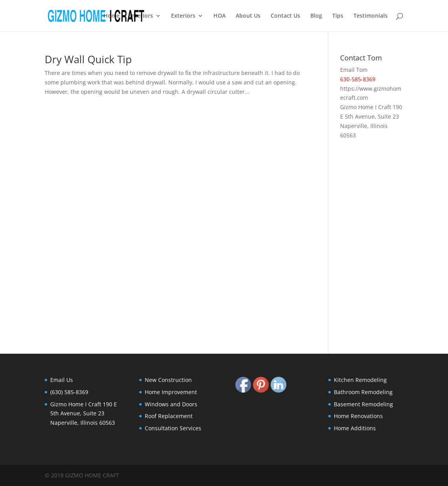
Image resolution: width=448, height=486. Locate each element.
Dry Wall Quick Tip (88, 59)
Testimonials (371, 16)
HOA (219, 16)
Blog (316, 16)
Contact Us (285, 16)
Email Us (62, 380)
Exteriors (183, 16)
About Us (248, 16)
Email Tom (354, 70)
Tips (338, 16)
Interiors (141, 16)
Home (112, 16)
